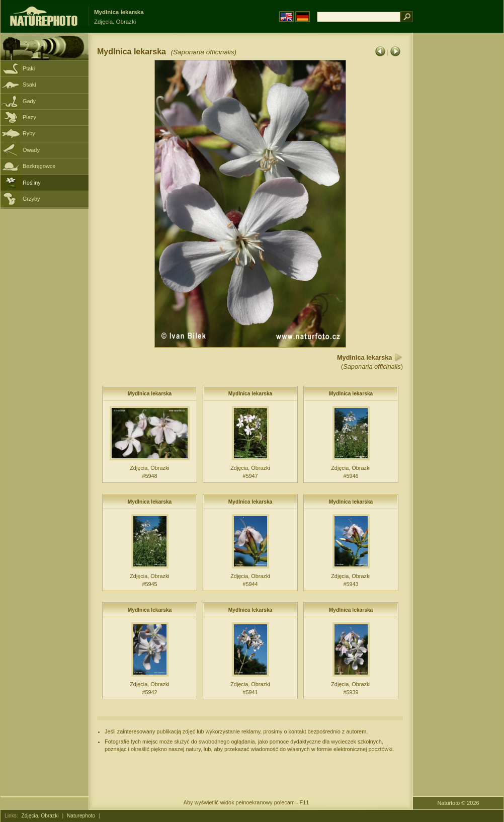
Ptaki (29, 68)
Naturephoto (81, 816)
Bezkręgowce (39, 166)
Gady (29, 101)
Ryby (29, 133)
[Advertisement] (458, 194)
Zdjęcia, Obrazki (40, 816)
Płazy (29, 117)
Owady (31, 150)
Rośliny (32, 183)
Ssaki (29, 85)
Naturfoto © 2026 (458, 803)
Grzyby (31, 199)
